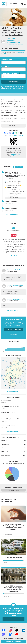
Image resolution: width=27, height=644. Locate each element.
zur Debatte (12, 256)
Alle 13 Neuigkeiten (12, 214)
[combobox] (13, 76)
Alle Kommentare (12, 311)
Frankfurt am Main (16, 154)
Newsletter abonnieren (13, 642)
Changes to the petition (11, 201)
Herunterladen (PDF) (14, 330)
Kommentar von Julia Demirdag (15, 285)
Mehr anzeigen (14, 126)
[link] (25, 4)
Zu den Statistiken (12, 392)
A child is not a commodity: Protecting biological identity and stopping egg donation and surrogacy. (14, 527)
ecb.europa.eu (7, 448)
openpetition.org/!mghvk (16, 135)
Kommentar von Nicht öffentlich (15, 299)
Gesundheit (16, 156)
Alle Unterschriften (12, 432)
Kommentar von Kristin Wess (14, 270)
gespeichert (4, 88)
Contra (14, 235)
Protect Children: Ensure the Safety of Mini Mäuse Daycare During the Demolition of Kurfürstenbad (14, 589)
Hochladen (13, 335)
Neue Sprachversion (14, 490)
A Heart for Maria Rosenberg (14, 558)
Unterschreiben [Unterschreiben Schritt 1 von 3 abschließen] (14, 82)
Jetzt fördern (14, 619)
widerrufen (11, 90)
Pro (13, 228)
